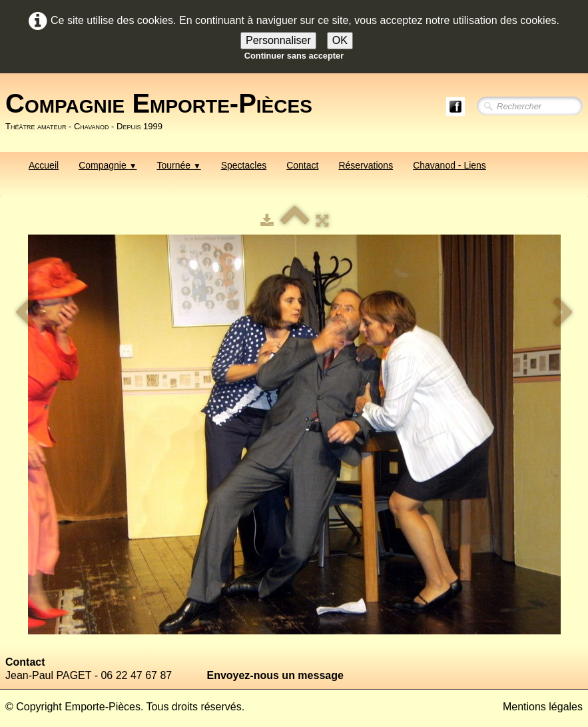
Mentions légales (543, 707)
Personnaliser (278, 40)
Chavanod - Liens (449, 165)
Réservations (366, 165)
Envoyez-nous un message (275, 675)
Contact (302, 165)
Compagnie (108, 165)
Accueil (44, 165)
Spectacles (244, 165)
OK (340, 40)
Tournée (178, 165)
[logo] (164, 111)
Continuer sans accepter (294, 56)
